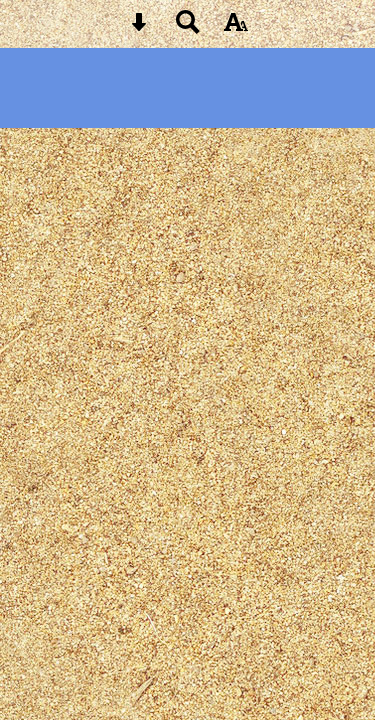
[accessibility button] (236, 28)
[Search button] (188, 28)
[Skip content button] (139, 28)
